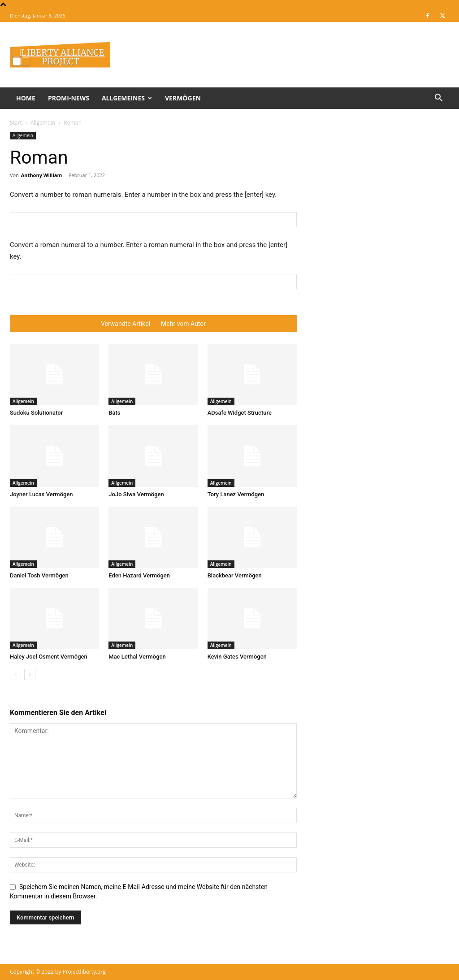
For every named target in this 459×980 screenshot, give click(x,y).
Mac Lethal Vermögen (137, 657)
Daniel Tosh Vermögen (39, 575)
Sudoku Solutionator (36, 413)
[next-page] (30, 674)
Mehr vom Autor (183, 324)
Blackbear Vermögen (235, 575)
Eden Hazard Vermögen (139, 575)
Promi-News (69, 98)
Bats (114, 413)
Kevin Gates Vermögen (237, 657)
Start (16, 123)
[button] (438, 99)
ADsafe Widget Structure (240, 413)
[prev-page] (15, 674)
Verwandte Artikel (126, 324)
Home (26, 98)
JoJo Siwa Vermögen (136, 494)
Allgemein (43, 123)
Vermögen (183, 98)
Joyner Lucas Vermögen (41, 494)
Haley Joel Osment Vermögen (49, 657)
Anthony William (42, 175)
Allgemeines (127, 98)
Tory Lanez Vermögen (236, 494)
